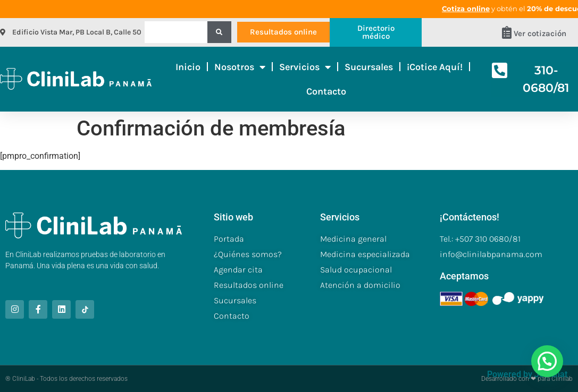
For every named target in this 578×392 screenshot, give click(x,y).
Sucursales (369, 67)
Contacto (326, 91)
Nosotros (240, 67)
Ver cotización (540, 33)
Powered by (527, 374)
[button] (547, 361)
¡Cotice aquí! (435, 67)
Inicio (188, 67)
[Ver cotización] (507, 32)
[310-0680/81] (500, 70)
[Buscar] (219, 32)
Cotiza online (493, 8)
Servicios (305, 67)
